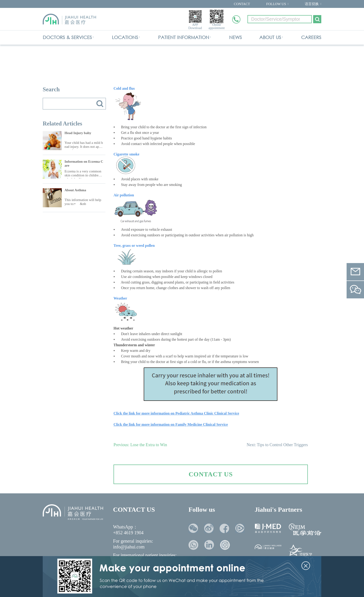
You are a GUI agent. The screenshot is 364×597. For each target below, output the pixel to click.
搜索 (100, 104)
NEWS (236, 37)
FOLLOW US (276, 4)
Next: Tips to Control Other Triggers (277, 445)
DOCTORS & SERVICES (67, 37)
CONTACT (242, 4)
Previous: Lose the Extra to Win (140, 445)
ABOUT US (270, 37)
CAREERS (311, 37)
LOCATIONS (125, 37)
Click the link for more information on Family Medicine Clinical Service (171, 424)
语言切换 (312, 4)
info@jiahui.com (129, 547)
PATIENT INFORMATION (184, 37)
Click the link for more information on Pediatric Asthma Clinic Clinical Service (176, 413)
